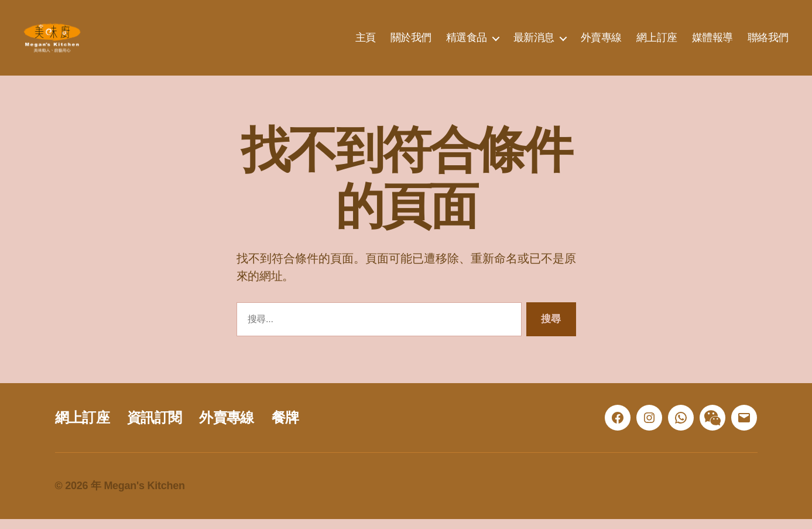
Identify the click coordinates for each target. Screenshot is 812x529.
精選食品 (467, 42)
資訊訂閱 (154, 427)
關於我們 (411, 42)
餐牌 (285, 427)
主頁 (366, 42)
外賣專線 (601, 42)
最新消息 (534, 42)
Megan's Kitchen (144, 496)
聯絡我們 (768, 42)
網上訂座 (657, 42)
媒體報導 (712, 42)
